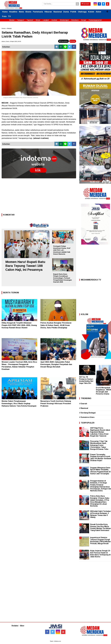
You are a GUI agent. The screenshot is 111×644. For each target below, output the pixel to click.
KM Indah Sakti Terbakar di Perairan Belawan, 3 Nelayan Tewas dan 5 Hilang (100, 514)
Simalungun (64, 20)
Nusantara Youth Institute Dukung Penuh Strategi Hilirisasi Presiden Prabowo (56, 404)
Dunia (66, 12)
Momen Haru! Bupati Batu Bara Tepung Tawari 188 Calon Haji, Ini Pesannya (25, 266)
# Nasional (84, 408)
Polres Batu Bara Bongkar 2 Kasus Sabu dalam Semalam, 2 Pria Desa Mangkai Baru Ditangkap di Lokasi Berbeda (100, 501)
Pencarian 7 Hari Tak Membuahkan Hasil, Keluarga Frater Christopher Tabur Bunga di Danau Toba (99, 445)
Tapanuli (30, 20)
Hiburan (48, 12)
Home (5, 12)
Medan (12, 20)
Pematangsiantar (95, 20)
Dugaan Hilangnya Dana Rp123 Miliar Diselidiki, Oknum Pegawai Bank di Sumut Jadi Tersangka (100, 471)
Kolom (91, 12)
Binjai (38, 20)
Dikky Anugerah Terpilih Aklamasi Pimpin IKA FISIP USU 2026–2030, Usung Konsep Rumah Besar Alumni (19, 325)
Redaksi (15, 626)
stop (73, 41)
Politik (73, 12)
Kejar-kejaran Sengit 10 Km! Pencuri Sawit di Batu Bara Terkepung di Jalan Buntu (100, 554)
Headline (13, 12)
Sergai (84, 20)
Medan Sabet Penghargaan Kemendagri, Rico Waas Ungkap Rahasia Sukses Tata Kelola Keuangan (19, 404)
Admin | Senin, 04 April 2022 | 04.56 (11, 41)
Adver (98, 12)
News (21, 12)
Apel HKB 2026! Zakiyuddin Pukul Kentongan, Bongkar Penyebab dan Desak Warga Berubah (56, 364)
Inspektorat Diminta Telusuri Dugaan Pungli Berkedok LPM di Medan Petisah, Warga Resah (100, 541)
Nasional (58, 12)
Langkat (46, 20)
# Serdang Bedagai (87, 413)
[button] (107, 11)
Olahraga (82, 12)
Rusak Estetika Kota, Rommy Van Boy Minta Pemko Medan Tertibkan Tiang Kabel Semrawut (100, 527)
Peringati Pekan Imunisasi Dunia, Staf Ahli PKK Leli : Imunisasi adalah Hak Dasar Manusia (62, 250)
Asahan (54, 20)
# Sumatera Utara (87, 417)
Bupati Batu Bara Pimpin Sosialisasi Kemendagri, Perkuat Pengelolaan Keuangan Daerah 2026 (62, 278)
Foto (4, 16)
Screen (86, 4)
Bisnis (28, 12)
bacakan (63, 41)
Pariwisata (38, 12)
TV (9, 16)
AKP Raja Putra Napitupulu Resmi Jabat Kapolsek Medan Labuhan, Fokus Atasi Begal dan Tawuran (100, 432)
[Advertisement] (39, 197)
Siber (22, 626)
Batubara (75, 20)
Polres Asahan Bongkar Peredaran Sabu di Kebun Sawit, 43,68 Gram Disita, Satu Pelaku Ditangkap (56, 325)
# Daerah (83, 404)
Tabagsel (21, 20)
